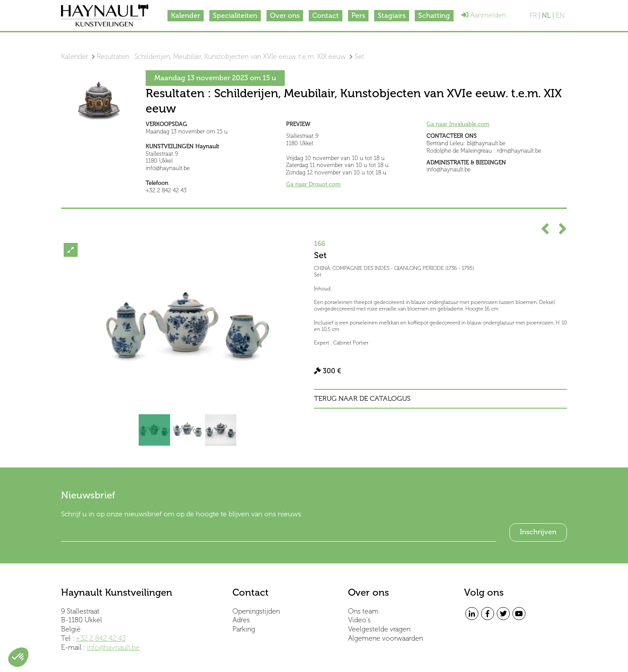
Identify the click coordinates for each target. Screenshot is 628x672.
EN (560, 16)
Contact (326, 15)
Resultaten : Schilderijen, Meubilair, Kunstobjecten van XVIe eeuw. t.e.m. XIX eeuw (221, 56)
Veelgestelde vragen (379, 629)
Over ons (285, 15)
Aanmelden (484, 15)
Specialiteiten (235, 15)
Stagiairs (392, 15)
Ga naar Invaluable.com (458, 124)
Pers (358, 15)
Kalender (186, 15)
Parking (244, 629)
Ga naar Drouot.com (313, 184)
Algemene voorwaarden (386, 638)
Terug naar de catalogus (362, 399)
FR (533, 16)
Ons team (363, 611)
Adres (241, 620)
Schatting (434, 15)
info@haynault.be (113, 647)
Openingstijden (256, 611)
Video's (359, 620)
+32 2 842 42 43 (101, 638)
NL (546, 16)
